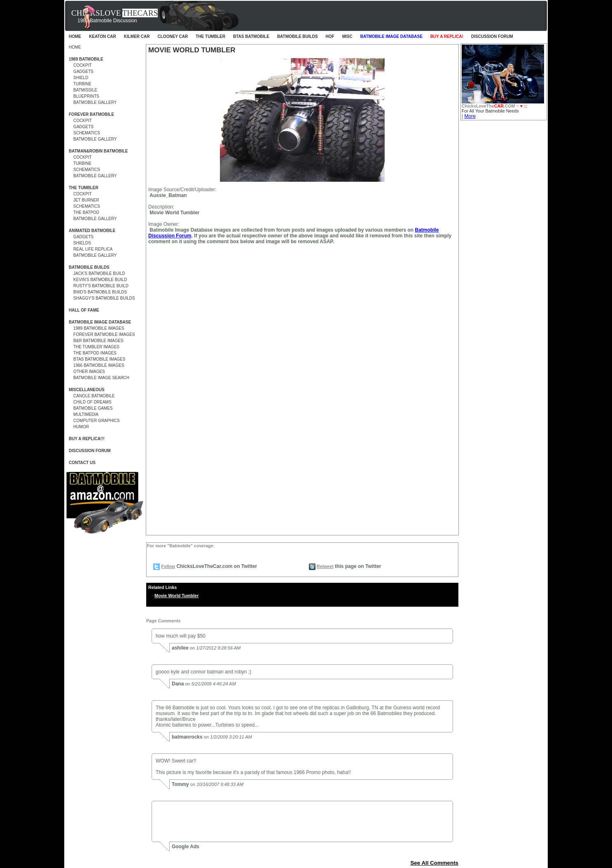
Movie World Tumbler (176, 596)
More (470, 116)
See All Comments (434, 863)
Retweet (325, 566)
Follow (168, 566)
